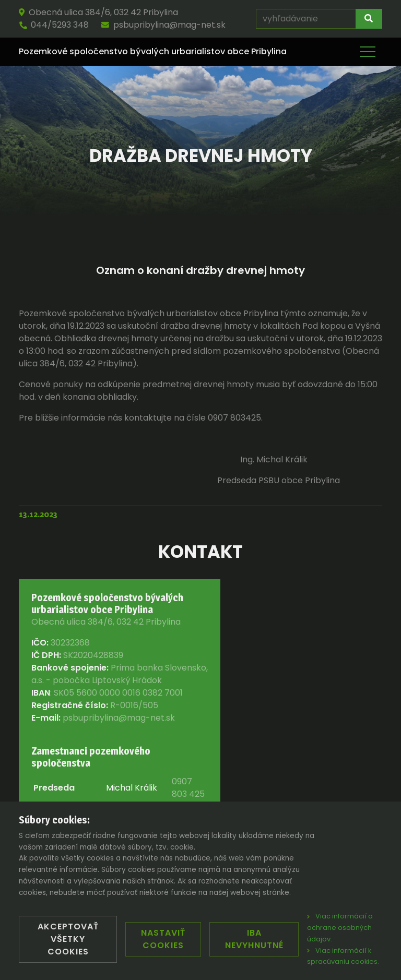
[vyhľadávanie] (306, 19)
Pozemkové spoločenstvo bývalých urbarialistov (153, 52)
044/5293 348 (54, 25)
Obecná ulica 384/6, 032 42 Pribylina (98, 12)
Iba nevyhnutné (254, 939)
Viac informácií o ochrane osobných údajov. (340, 928)
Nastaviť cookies (163, 939)
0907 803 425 (188, 788)
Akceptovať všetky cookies (68, 939)
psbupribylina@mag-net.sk (163, 25)
